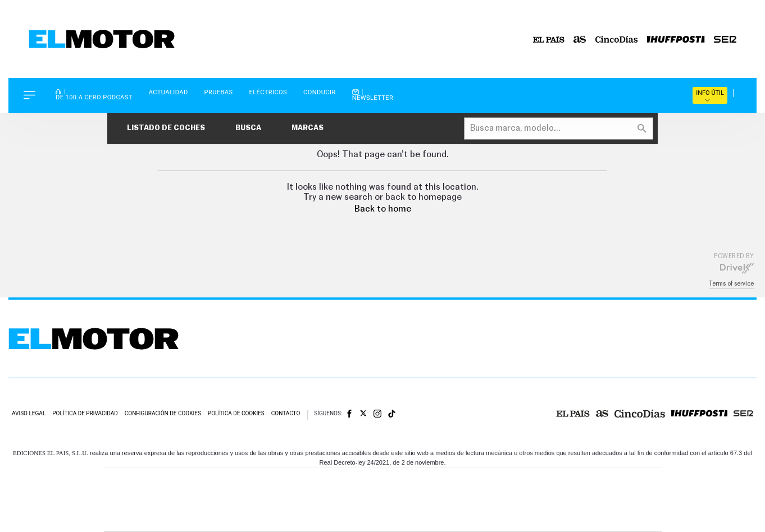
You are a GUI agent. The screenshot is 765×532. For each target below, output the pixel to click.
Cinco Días (407, 500)
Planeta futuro (532, 500)
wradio (364, 500)
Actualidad (169, 92)
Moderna (302, 517)
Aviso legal (29, 413)
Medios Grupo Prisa (154, 519)
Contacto (286, 413)
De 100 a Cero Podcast (94, 95)
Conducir (320, 92)
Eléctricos (268, 92)
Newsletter (373, 95)
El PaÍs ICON (406, 517)
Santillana (361, 483)
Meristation (557, 517)
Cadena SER (468, 483)
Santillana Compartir (420, 483)
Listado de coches (166, 128)
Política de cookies (236, 413)
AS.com (504, 483)
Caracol (582, 483)
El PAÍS (254, 483)
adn (541, 483)
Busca (248, 128)
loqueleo (503, 517)
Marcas (308, 128)
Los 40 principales (308, 483)
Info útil (710, 96)
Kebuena (572, 500)
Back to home (383, 209)
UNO (331, 500)
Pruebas (219, 92)
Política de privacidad (85, 413)
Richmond (247, 517)
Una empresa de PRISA (154, 492)
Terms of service (731, 284)
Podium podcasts (358, 517)
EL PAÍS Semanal (491, 500)
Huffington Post (269, 500)
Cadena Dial (449, 500)
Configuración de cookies (163, 413)
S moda (453, 517)
